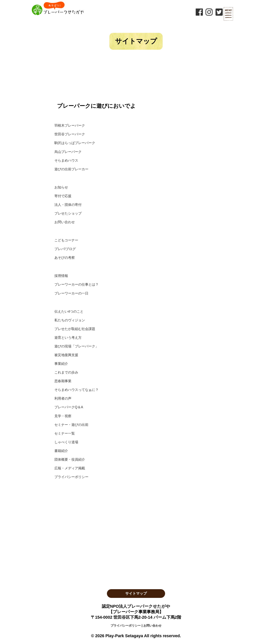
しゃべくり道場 (66, 442)
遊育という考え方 (68, 338)
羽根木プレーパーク (70, 126)
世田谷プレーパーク (70, 134)
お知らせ (61, 187)
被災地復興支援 (66, 355)
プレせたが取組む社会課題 (75, 329)
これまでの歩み (66, 372)
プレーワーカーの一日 (71, 293)
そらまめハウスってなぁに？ (76, 390)
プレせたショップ (68, 213)
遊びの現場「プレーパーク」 (76, 346)
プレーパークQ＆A (69, 407)
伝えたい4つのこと (69, 312)
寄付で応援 (63, 196)
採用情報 (61, 276)
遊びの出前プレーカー (71, 169)
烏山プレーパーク (68, 152)
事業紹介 (61, 364)
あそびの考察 (65, 258)
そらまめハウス (66, 160)
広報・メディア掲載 (70, 468)
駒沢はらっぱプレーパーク (75, 143)
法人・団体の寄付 (68, 205)
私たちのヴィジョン (70, 320)
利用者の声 (63, 398)
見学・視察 (63, 416)
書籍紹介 (61, 451)
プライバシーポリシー (71, 477)
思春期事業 (63, 381)
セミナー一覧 (65, 433)
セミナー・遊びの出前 (71, 425)
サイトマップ (136, 593)
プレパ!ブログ (65, 249)
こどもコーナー (66, 240)
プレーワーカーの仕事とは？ (76, 284)
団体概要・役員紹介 (70, 460)
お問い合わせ (65, 222)
